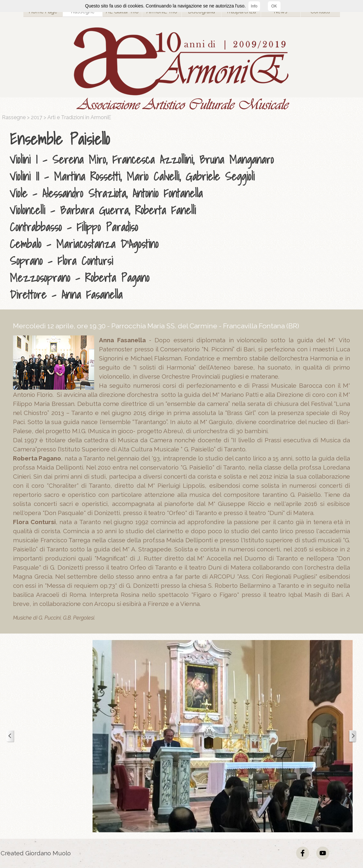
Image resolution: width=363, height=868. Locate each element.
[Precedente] (10, 736)
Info (254, 6)
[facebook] (303, 853)
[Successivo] (353, 736)
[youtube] (323, 853)
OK (274, 6)
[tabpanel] (183, 215)
